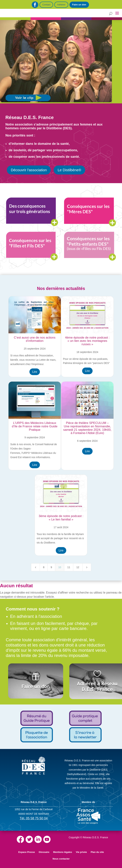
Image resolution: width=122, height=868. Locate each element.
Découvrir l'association (29, 170)
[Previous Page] (36, 567)
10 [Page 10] (60, 567)
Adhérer (61, 5)
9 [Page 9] (51, 567)
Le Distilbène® (69, 170)
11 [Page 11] (69, 567)
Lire (35, 372)
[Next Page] (87, 567)
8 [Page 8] (44, 567)
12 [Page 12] (78, 567)
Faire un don (79, 5)
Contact (46, 5)
